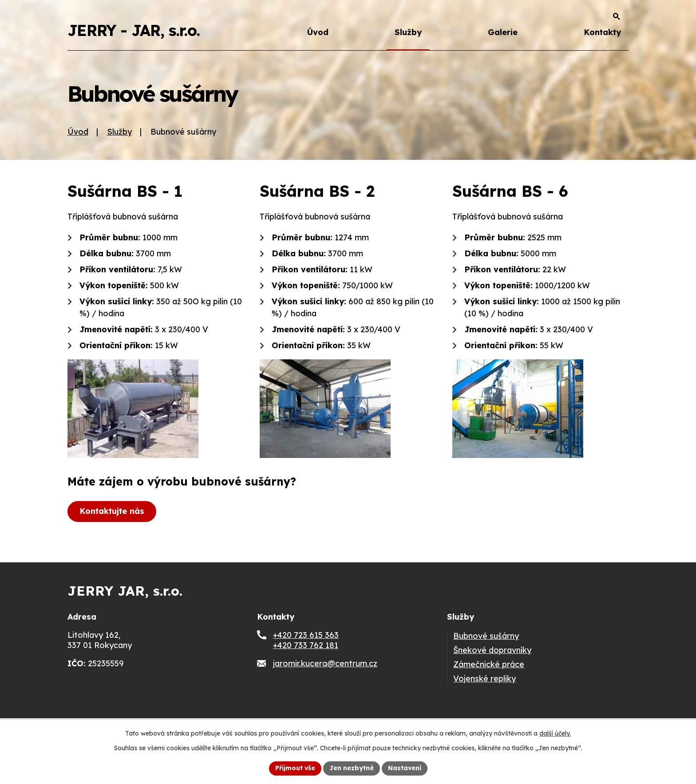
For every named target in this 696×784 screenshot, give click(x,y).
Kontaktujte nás (112, 511)
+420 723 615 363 (306, 635)
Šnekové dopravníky (492, 650)
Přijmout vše (295, 768)
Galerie (503, 32)
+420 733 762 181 (306, 645)
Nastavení (405, 768)
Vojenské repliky (484, 679)
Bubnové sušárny (486, 636)
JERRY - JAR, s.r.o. (134, 30)
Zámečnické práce (489, 664)
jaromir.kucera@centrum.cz (325, 663)
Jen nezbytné (352, 768)
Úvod (318, 32)
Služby (408, 32)
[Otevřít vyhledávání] (617, 16)
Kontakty (602, 32)
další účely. (555, 733)
